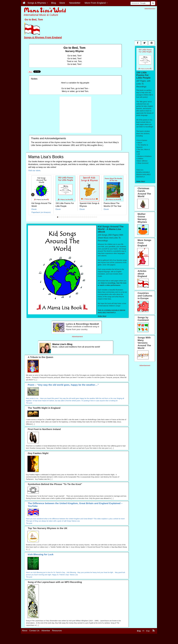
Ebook (34, 209)
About (25, 631)
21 (96, 217)
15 (85, 217)
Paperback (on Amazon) (41, 212)
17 (89, 217)
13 (81, 217)
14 (83, 217)
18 (90, 217)
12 (79, 217)
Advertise (46, 631)
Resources (57, 631)
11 (77, 217)
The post (29, 403)
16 (87, 217)
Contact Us (34, 631)
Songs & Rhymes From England (43, 37)
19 (92, 217)
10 (75, 217)
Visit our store (34, 171)
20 (94, 217)
